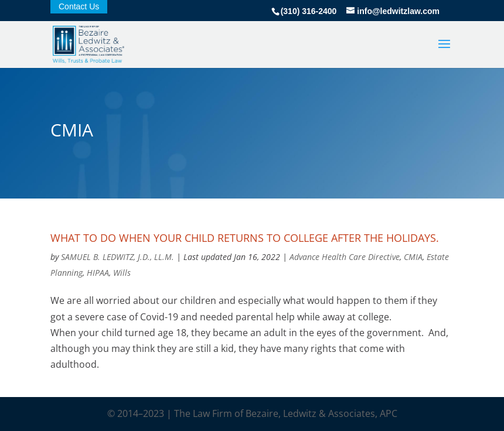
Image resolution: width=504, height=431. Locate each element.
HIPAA (98, 273)
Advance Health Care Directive (345, 257)
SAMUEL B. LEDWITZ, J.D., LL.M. (118, 257)
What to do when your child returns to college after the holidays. (245, 238)
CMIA (413, 257)
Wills (122, 273)
